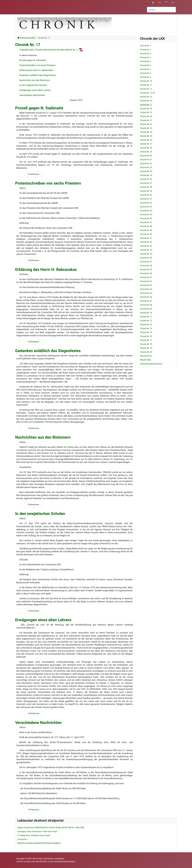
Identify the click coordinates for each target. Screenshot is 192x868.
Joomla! (20, 862)
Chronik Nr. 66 (146, 297)
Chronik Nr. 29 (146, 152)
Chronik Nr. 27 (146, 144)
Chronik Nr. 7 (145, 69)
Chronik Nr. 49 (146, 230)
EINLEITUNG (145, 360)
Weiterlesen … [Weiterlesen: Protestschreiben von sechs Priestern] (33, 260)
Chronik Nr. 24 (146, 132)
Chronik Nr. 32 (146, 164)
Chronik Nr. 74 (146, 328)
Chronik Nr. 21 (146, 120)
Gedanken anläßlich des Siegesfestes (38, 75)
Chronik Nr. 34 (146, 171)
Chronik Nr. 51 (146, 238)
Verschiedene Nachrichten (32, 95)
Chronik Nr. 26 (146, 140)
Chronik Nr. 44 (146, 211)
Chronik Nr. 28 (146, 148)
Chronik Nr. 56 (146, 258)
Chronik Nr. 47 (146, 222)
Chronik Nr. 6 (145, 65)
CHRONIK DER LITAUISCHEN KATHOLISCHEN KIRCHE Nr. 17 (51, 50)
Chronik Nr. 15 (146, 97)
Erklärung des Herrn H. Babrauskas (36, 70)
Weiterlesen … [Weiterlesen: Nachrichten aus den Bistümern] (33, 505)
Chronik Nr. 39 (146, 191)
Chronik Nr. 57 (146, 262)
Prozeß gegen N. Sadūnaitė (33, 60)
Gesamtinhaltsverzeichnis (151, 364)
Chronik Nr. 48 (146, 226)
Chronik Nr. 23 (146, 128)
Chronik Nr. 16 (146, 101)
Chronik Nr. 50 (146, 234)
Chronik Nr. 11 (146, 85)
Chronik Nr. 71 (146, 317)
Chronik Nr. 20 (146, 116)
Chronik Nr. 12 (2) (147, 93)
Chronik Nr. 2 (145, 50)
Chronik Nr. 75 (146, 332)
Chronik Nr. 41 (146, 199)
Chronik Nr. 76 (146, 336)
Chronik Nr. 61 (146, 277)
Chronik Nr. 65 (146, 293)
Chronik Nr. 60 (146, 273)
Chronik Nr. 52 (146, 242)
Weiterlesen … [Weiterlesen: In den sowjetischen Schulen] (33, 611)
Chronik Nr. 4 (145, 57)
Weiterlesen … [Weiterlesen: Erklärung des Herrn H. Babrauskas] (33, 342)
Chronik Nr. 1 (145, 46)
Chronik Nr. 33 (146, 167)
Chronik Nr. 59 (146, 270)
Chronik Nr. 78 (146, 344)
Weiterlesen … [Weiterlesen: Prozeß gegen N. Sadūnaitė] (33, 174)
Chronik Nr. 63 (146, 285)
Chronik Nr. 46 (146, 219)
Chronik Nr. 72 (146, 321)
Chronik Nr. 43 (146, 207)
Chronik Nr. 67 (146, 301)
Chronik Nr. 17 (28, 45)
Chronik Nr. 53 (146, 246)
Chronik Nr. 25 (146, 136)
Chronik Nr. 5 (145, 61)
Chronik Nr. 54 (146, 250)
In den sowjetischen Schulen (33, 85)
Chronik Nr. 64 (146, 289)
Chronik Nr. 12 (146, 89)
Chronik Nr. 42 (146, 203)
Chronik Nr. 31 (146, 160)
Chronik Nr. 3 (145, 54)
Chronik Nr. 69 (146, 309)
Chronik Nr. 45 (146, 215)
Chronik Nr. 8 (145, 73)
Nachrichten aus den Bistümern (35, 80)
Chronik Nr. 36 (146, 179)
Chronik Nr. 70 (146, 313)
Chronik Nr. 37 (146, 183)
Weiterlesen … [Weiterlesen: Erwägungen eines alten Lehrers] (33, 713)
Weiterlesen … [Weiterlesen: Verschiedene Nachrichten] (33, 810)
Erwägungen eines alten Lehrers (35, 90)
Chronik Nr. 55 (146, 254)
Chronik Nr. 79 (146, 348)
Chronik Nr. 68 (146, 305)
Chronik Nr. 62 (146, 281)
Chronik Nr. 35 (146, 175)
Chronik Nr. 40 (146, 195)
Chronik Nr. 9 (145, 77)
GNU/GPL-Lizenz (46, 862)
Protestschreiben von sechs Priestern (37, 65)
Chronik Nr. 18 (146, 109)
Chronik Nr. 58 (146, 266)
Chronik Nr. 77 (146, 340)
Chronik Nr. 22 (146, 124)
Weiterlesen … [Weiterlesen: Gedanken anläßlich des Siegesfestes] (33, 428)
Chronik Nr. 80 (146, 352)
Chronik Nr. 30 (146, 156)
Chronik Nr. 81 (146, 356)
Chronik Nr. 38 (146, 187)
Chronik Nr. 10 (146, 81)
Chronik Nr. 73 (146, 325)
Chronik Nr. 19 (146, 112)
